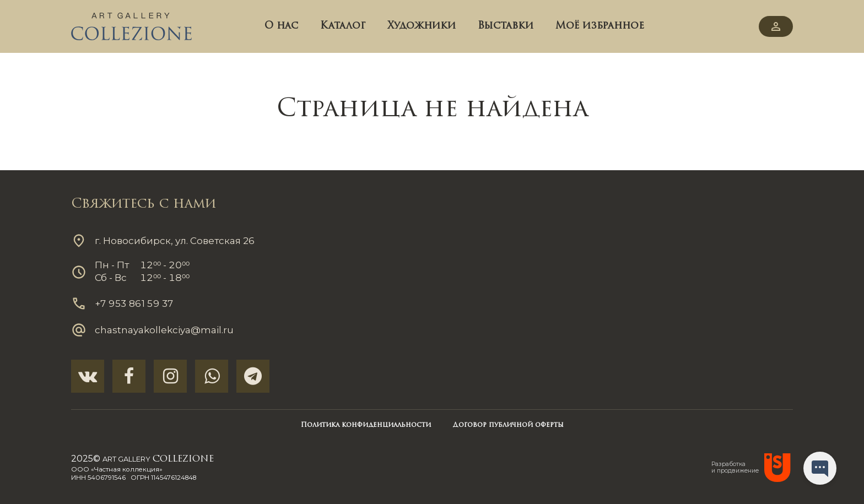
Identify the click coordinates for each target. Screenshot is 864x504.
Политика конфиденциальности (366, 425)
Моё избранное (600, 26)
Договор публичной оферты (508, 425)
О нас (281, 26)
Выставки (506, 26)
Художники (422, 26)
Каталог (343, 26)
